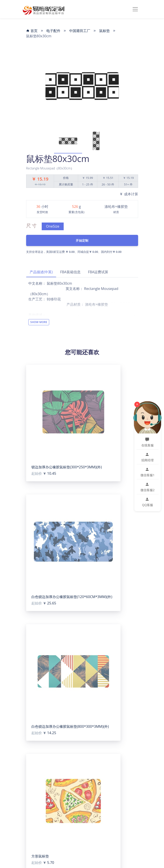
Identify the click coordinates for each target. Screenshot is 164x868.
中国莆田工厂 (80, 31)
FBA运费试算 (98, 272)
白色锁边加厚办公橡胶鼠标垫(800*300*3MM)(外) (70, 726)
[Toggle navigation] (135, 9)
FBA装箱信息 (70, 272)
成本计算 (129, 194)
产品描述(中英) (41, 272)
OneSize (53, 226)
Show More (39, 322)
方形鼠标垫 (40, 856)
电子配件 (53, 31)
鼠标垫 (105, 31)
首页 (32, 31)
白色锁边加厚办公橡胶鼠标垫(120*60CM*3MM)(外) (72, 597)
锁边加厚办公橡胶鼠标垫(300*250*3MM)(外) (67, 467)
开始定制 (82, 240)
